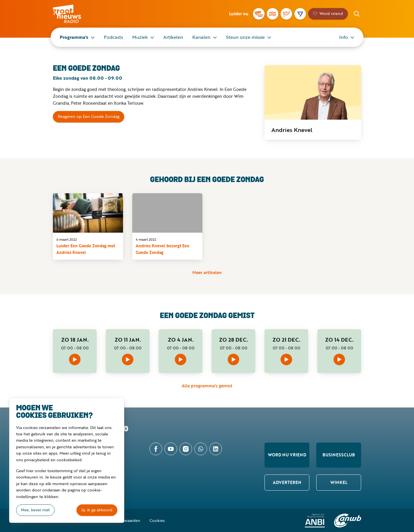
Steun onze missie (245, 37)
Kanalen (201, 37)
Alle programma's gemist (207, 386)
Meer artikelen (207, 272)
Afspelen (75, 359)
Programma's (74, 37)
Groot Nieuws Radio (73, 14)
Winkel (339, 482)
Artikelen (173, 37)
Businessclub (339, 455)
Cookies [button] (157, 520)
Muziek (140, 37)
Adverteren (287, 482)
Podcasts (113, 37)
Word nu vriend (287, 455)
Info (344, 37)
